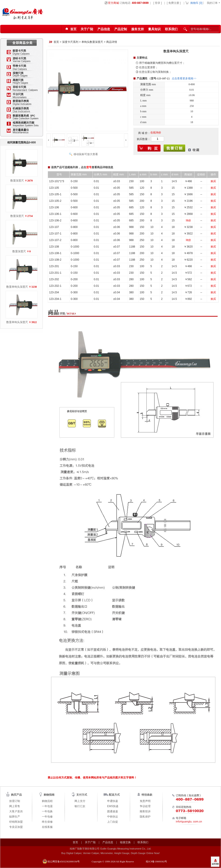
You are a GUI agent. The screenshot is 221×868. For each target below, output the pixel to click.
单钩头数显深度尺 (92, 42)
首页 (56, 42)
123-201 (54, 266)
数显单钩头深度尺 (17, 287)
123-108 (54, 247)
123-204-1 (55, 299)
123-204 (54, 292)
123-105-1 (55, 194)
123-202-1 (55, 286)
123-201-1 (55, 273)
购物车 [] (196, 3)
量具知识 (154, 29)
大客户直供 (16, 811)
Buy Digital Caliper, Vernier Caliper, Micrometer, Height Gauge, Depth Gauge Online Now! (110, 853)
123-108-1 (55, 253)
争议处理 (145, 806)
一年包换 (47, 811)
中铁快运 (113, 817)
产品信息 (104, 29)
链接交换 (125, 842)
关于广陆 (87, 29)
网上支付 (80, 801)
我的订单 (212, 3)
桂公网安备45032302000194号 (64, 861)
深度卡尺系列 (70, 42)
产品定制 (121, 29)
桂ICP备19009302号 (156, 861)
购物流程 (47, 801)
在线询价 (156, 133)
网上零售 (15, 806)
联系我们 (171, 29)
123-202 (54, 279)
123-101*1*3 (57, 181)
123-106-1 (55, 214)
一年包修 (47, 817)
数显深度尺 (17, 181)
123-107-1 (55, 234)
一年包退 (47, 806)
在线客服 (47, 827)
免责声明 (145, 801)
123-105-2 (55, 201)
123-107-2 (55, 240)
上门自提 (113, 822)
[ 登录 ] (157, 3)
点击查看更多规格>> (184, 78)
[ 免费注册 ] (174, 3)
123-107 (54, 227)
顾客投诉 (145, 811)
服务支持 (138, 29)
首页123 (70, 29)
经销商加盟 (16, 822)
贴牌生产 (15, 817)
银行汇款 (80, 806)
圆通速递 (113, 811)
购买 (213, 181)
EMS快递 (113, 806)
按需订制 (15, 801)
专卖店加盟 (16, 827)
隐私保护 (145, 817)
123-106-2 (55, 220)
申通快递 (113, 801)
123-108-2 (55, 260)
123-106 (54, 207)
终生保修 (47, 822)
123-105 (54, 188)
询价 (188, 220)
